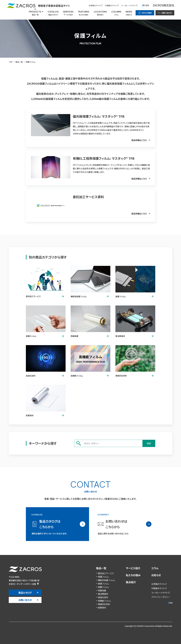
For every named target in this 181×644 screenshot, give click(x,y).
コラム (155, 568)
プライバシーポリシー (161, 597)
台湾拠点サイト (94, 5)
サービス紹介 (133, 568)
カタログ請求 (146, 13)
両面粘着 (102, 590)
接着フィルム (103, 584)
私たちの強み (133, 575)
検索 (149, 443)
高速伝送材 (103, 597)
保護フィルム (103, 577)
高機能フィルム (104, 601)
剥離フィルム (103, 587)
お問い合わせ (167, 13)
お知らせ (156, 575)
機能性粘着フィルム (106, 580)
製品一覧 (101, 568)
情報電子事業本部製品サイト (38, 6)
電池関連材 (103, 594)
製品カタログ (25, 593)
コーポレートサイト (128, 5)
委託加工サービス (106, 573)
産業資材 (102, 608)
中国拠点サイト (111, 5)
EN (147, 5)
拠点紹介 (131, 582)
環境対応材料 (104, 604)
